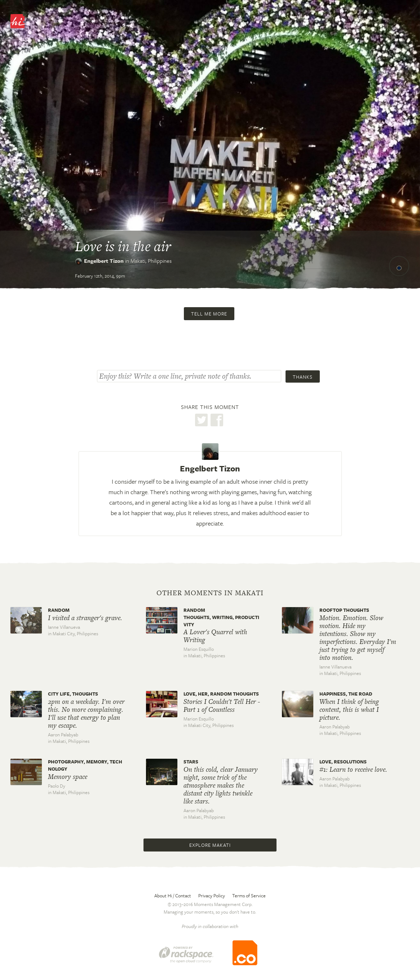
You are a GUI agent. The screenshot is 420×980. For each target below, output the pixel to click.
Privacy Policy (212, 896)
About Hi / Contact (173, 896)
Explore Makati (210, 845)
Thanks (303, 377)
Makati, (151, 261)
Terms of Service (249, 896)
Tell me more (209, 314)
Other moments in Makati (210, 593)
